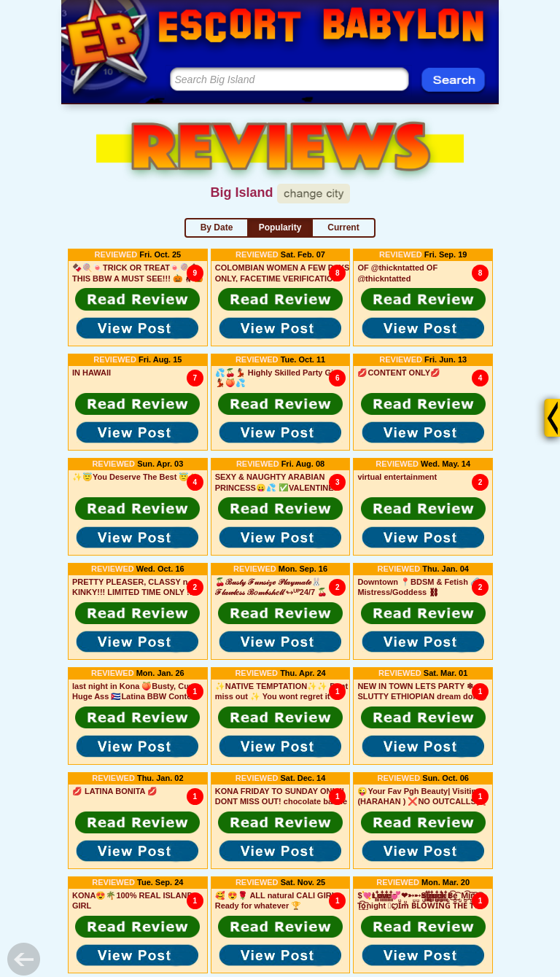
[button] (138, 299)
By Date (217, 227)
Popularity (280, 227)
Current (343, 227)
